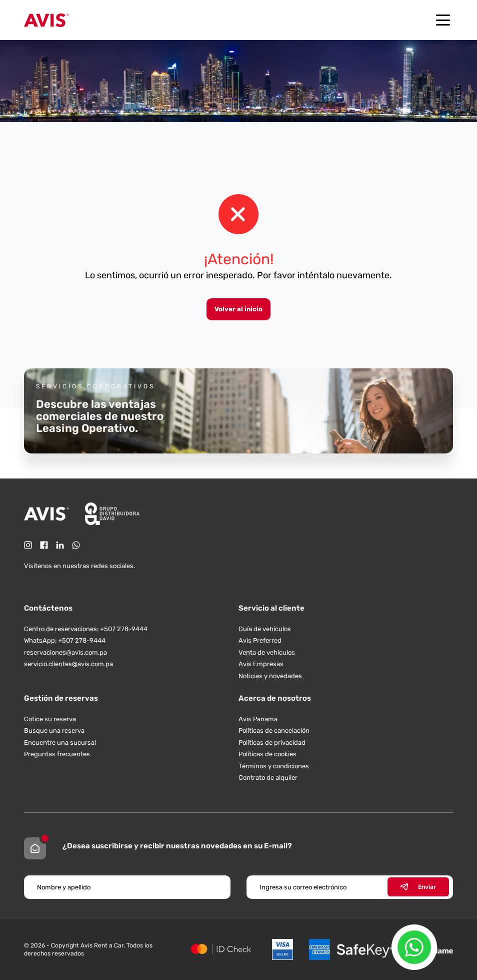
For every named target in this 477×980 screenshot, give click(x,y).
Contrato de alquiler (268, 778)
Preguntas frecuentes (57, 754)
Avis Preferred (260, 640)
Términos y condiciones (274, 766)
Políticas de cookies (267, 754)
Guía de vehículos (265, 629)
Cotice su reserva (50, 719)
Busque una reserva (54, 730)
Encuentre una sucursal (60, 743)
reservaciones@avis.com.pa (65, 652)
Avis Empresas (261, 664)
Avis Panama (258, 719)
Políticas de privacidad (272, 743)
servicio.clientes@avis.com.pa (68, 664)
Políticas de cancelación (274, 730)
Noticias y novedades (270, 676)
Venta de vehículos (267, 652)
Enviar (418, 887)
